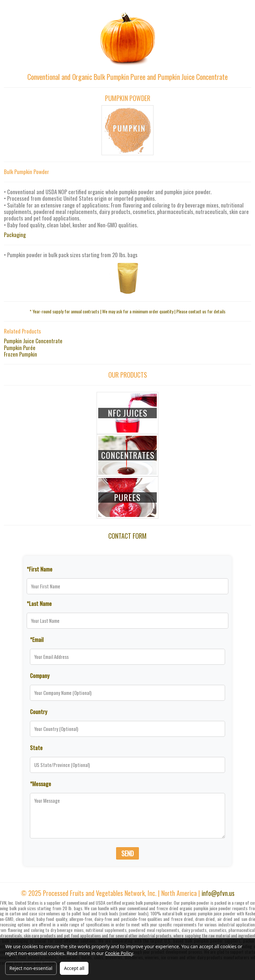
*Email (37, 639)
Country (39, 711)
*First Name (40, 569)
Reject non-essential (31, 968)
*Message (40, 784)
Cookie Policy (119, 953)
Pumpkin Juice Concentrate (33, 341)
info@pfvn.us (218, 893)
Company (40, 675)
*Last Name (39, 603)
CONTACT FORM (127, 536)
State (36, 748)
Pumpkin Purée (20, 348)
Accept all (74, 968)
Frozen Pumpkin (20, 354)
